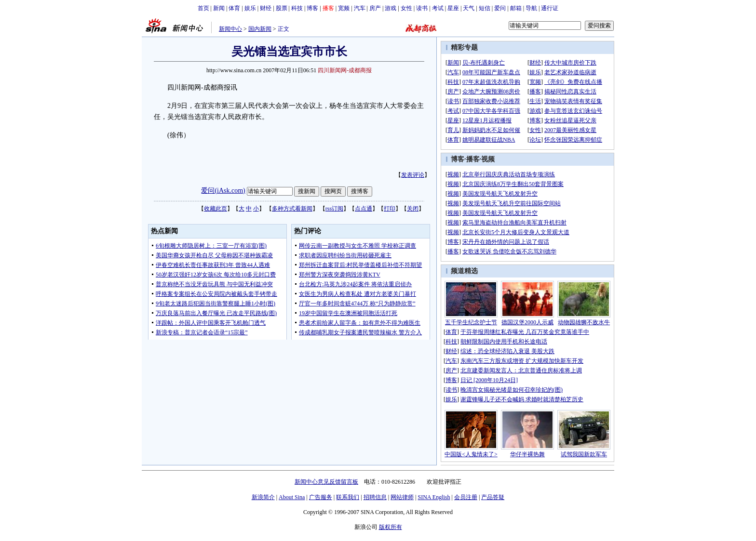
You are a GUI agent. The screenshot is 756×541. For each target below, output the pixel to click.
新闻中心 (230, 29)
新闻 (219, 8)
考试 (438, 8)
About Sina (292, 497)
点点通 (364, 209)
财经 (266, 8)
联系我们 (348, 497)
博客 (312, 8)
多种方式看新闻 (292, 209)
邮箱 (516, 8)
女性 (406, 8)
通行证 (550, 8)
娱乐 (250, 8)
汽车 (360, 8)
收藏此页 (216, 209)
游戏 (391, 8)
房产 (375, 8)
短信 (485, 8)
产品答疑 (493, 497)
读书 (422, 8)
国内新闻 (260, 29)
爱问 (500, 8)
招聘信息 (375, 497)
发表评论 (413, 175)
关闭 (413, 209)
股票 (282, 8)
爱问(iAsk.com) (223, 191)
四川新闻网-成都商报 (345, 70)
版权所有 (391, 527)
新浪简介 (263, 497)
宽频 (344, 8)
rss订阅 (334, 209)
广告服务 (321, 497)
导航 (531, 8)
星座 (453, 8)
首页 (203, 8)
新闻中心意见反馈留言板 (326, 482)
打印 (390, 209)
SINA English (434, 497)
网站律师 (402, 497)
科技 (297, 8)
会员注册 (466, 497)
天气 (469, 8)
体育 (234, 8)
